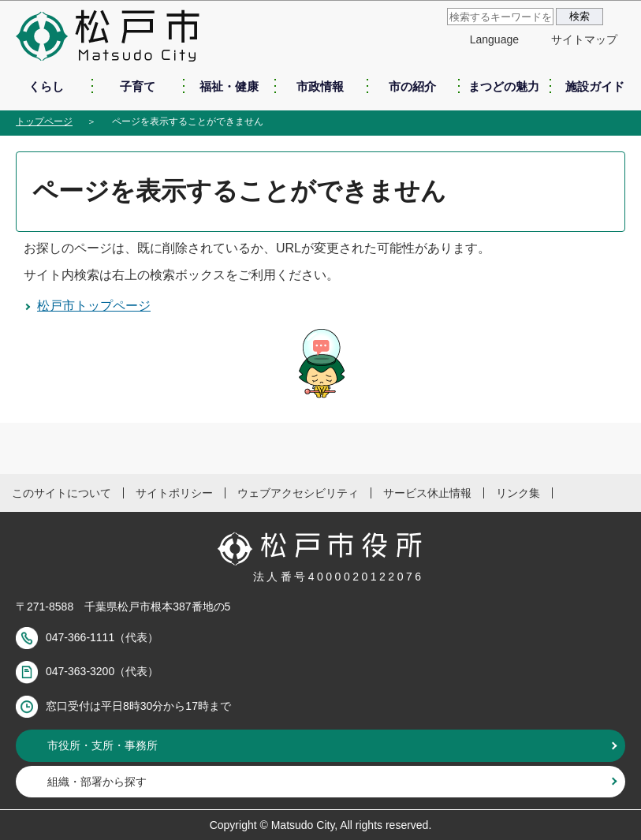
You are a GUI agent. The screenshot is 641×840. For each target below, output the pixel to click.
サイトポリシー (174, 493)
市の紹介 (412, 86)
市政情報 (320, 86)
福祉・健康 (229, 86)
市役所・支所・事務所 (102, 745)
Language (494, 39)
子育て (138, 86)
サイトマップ (584, 39)
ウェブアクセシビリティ (298, 493)
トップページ (44, 121)
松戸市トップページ (94, 306)
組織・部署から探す (97, 782)
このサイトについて (61, 493)
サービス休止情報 (427, 493)
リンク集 (518, 493)
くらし (46, 86)
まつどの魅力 (504, 86)
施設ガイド (595, 86)
